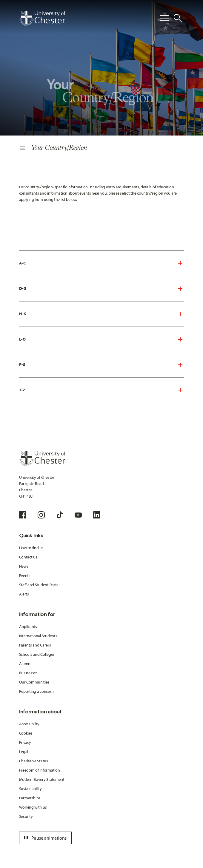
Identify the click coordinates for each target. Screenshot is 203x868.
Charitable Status (34, 761)
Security (26, 816)
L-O (22, 339)
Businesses (28, 673)
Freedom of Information (40, 770)
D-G (23, 288)
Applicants (28, 627)
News (24, 566)
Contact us (28, 557)
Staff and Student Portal (39, 585)
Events (25, 575)
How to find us (31, 548)
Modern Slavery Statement (42, 779)
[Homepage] (42, 18)
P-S (22, 364)
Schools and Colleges (37, 654)
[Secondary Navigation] (102, 148)
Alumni (25, 664)
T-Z (22, 390)
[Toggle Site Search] (178, 18)
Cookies (26, 733)
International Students (38, 636)
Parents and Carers (35, 645)
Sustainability (30, 789)
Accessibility (29, 724)
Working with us (33, 807)
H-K (23, 314)
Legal (24, 752)
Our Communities (34, 682)
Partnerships (30, 798)
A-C (22, 263)
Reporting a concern (36, 691)
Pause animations (44, 838)
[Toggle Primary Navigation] (164, 18)
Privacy (25, 742)
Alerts (24, 594)
